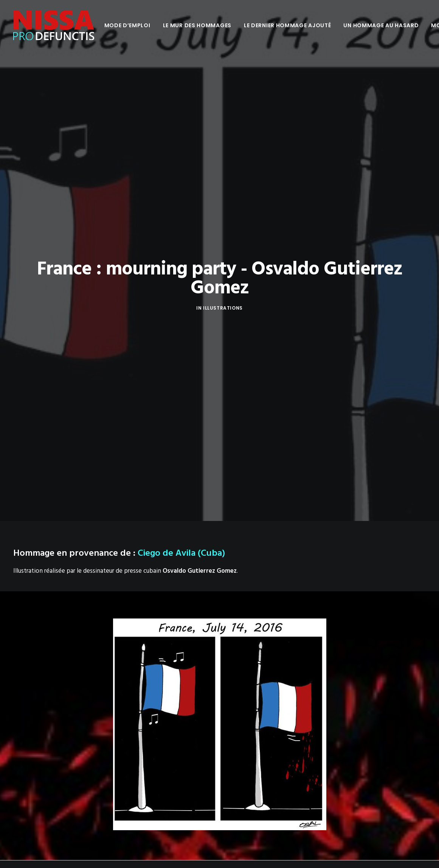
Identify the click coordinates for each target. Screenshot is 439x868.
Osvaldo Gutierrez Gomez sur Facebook (67, 596)
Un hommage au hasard (381, 25)
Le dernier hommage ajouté (288, 25)
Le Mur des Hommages (197, 25)
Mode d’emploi (127, 25)
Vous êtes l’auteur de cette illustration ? (67, 608)
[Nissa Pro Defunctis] (54, 25)
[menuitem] (127, 25)
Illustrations (223, 131)
